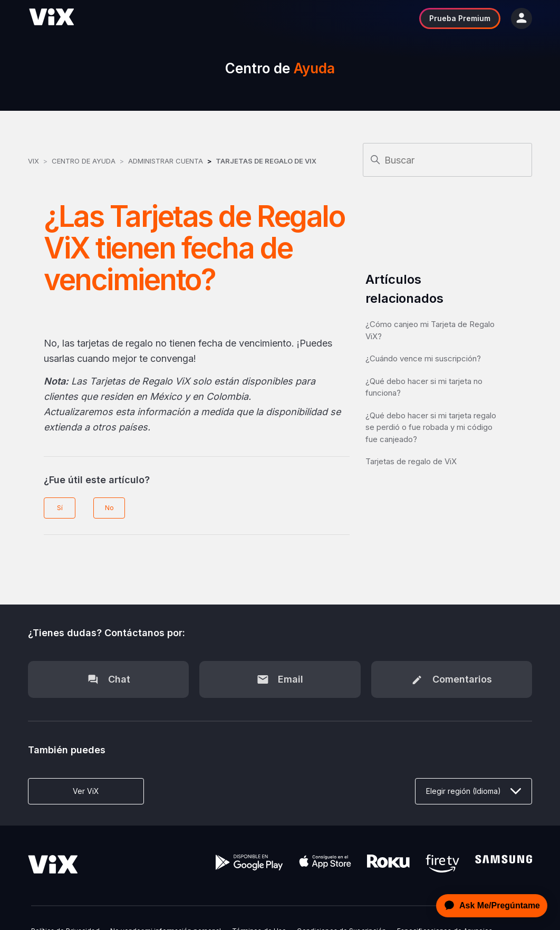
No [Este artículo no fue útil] (109, 508)
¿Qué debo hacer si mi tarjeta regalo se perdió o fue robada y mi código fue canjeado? (431, 427)
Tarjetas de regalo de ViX (411, 461)
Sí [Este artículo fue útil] (60, 508)
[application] (489, 906)
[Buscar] (447, 160)
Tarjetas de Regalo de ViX (266, 161)
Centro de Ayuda (84, 161)
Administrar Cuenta (167, 161)
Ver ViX (86, 791)
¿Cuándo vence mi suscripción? (423, 358)
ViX (33, 161)
